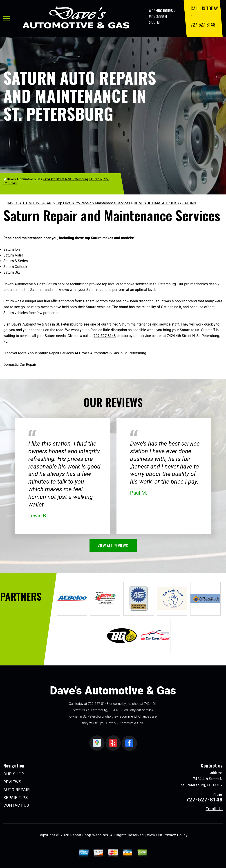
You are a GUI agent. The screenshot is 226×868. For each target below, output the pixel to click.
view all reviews (113, 545)
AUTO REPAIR (17, 790)
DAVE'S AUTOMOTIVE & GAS (30, 203)
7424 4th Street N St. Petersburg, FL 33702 (73, 179)
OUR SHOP (14, 774)
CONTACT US (16, 805)
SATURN (189, 203)
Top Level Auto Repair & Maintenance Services (93, 203)
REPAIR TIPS (16, 798)
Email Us (214, 809)
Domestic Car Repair (20, 365)
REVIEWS (12, 782)
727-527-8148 (203, 24)
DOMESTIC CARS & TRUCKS (156, 203)
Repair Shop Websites (89, 835)
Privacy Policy (176, 835)
